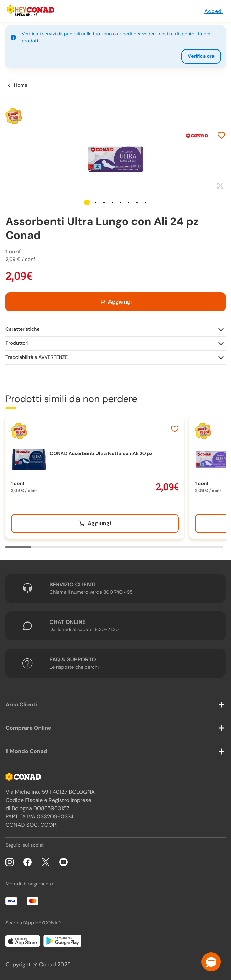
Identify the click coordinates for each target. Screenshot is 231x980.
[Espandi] (220, 186)
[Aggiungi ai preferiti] (221, 136)
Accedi (213, 11)
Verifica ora (201, 56)
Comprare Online (28, 728)
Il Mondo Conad (26, 751)
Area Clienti (21, 704)
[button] (87, 202)
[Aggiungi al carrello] (115, 302)
